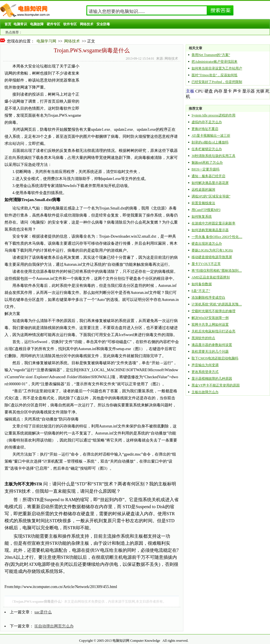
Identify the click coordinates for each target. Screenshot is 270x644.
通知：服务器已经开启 (208, 176)
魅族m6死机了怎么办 (207, 163)
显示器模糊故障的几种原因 (212, 379)
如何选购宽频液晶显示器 (210, 230)
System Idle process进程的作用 (213, 115)
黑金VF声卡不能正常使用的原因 (216, 385)
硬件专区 (53, 24)
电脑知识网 (121, 641)
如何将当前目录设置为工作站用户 (217, 68)
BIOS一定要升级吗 (205, 169)
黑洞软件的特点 (203, 338)
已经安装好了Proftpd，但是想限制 (217, 82)
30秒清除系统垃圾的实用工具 (213, 156)
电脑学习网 (46, 41)
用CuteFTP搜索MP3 (206, 210)
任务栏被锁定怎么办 (207, 149)
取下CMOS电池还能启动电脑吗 (215, 358)
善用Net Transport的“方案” (211, 55)
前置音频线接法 (203, 203)
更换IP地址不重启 (205, 129)
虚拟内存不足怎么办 (207, 122)
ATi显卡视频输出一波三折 (211, 136)
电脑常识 (20, 24)
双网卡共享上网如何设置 (210, 325)
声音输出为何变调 (205, 365)
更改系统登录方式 (205, 372)
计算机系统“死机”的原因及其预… (217, 304)
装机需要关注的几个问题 (210, 352)
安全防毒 (103, 24)
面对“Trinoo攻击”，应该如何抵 (214, 75)
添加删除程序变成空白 (208, 298)
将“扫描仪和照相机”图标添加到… (217, 271)
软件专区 (70, 24)
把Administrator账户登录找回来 (214, 62)
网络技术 (87, 24)
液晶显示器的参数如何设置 (212, 345)
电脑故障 (37, 24)
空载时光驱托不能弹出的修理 (213, 311)
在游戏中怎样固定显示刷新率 (213, 223)
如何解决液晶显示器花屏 (210, 183)
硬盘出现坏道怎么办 (207, 244)
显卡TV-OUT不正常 (206, 264)
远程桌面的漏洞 (203, 190)
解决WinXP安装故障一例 (210, 318)
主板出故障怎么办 (205, 392)
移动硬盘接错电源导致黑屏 (212, 257)
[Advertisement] (111, 91)
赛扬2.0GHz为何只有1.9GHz (212, 250)
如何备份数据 (202, 284)
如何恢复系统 (202, 217)
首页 (8, 24)
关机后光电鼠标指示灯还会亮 (213, 331)
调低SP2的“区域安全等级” (211, 196)
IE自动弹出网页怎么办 (54, 626)
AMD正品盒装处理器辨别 (211, 277)
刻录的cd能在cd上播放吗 (210, 142)
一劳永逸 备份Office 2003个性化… (217, 237)
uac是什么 (43, 612)
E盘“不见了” (201, 291)
